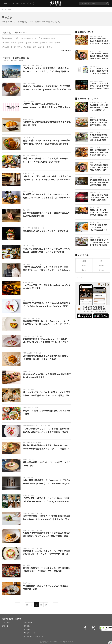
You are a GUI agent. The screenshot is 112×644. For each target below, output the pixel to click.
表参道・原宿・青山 (48, 38)
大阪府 (101, 265)
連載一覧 (5, 626)
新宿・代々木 (33, 43)
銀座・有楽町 (9, 38)
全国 (84, 261)
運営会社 (27, 626)
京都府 (84, 270)
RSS (31, 3)
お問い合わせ (28, 623)
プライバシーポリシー (31, 633)
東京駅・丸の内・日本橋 (51, 43)
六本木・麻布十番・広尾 (27, 38)
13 (27, 605)
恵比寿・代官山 (10, 43)
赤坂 (51, 47)
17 (46, 605)
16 (41, 605)
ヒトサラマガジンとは (19, 3)
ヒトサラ (79, 277)
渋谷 (22, 43)
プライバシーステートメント (33, 636)
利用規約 (27, 629)
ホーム (4, 10)
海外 (101, 261)
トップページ (7, 623)
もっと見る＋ (66, 51)
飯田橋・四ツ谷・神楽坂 (13, 47)
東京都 (84, 265)
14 (32, 605)
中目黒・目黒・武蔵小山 (36, 47)
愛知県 (101, 270)
